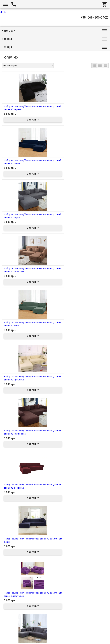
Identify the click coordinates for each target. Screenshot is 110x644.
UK (1, 12)
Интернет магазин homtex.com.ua (20, 638)
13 (59, 612)
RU (5, 12)
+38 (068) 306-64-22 (95, 17)
